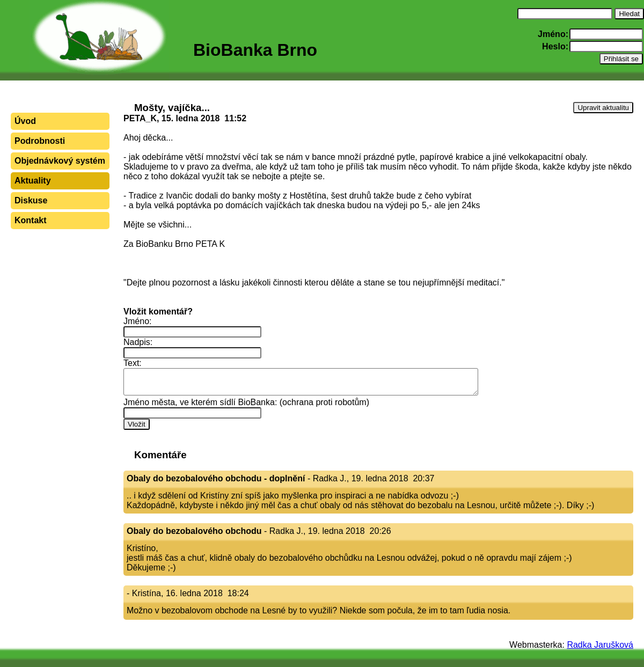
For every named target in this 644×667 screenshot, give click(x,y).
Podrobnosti (40, 141)
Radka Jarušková (600, 645)
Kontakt (31, 220)
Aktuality (33, 181)
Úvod (25, 121)
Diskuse (31, 200)
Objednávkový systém (60, 161)
